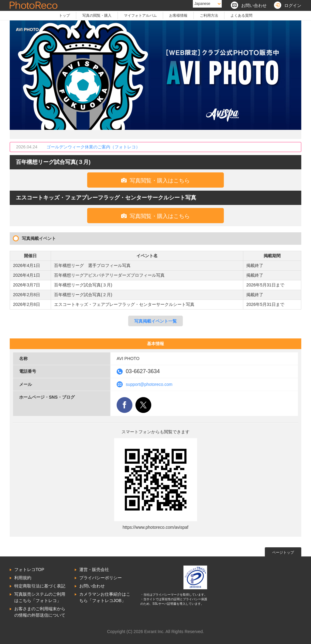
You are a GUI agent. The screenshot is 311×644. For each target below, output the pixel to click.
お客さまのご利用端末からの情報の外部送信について (40, 612)
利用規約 (23, 578)
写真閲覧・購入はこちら (155, 180)
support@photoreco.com (149, 384)
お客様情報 (178, 16)
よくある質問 (241, 16)
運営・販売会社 (94, 570)
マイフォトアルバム (140, 16)
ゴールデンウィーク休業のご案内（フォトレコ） (93, 147)
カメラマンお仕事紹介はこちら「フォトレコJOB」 (105, 597)
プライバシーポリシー (101, 578)
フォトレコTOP (29, 570)
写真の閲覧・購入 (97, 16)
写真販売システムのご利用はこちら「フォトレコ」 (40, 597)
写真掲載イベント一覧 (155, 321)
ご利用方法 (209, 16)
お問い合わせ (92, 586)
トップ (64, 16)
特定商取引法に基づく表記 (40, 586)
